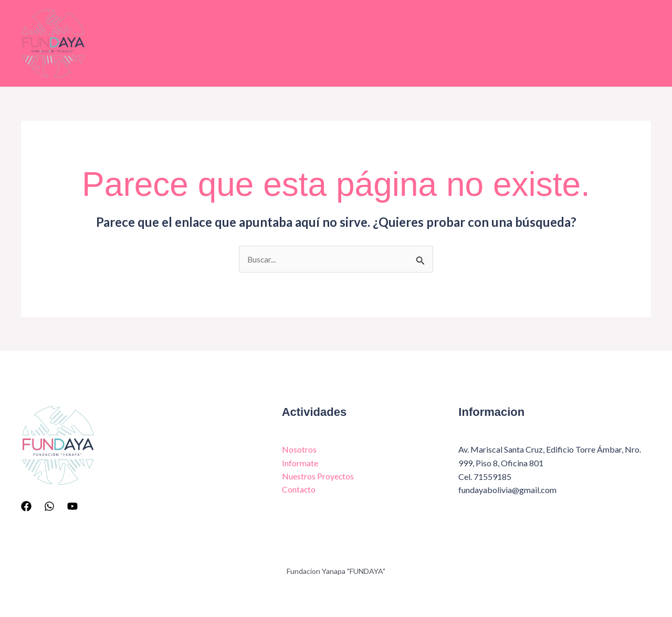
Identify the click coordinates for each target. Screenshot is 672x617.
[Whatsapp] (49, 506)
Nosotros (228, 43)
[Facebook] (26, 506)
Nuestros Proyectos (384, 43)
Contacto (527, 43)
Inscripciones (605, 44)
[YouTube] (72, 506)
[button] (633, 44)
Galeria (466, 43)
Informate (295, 43)
